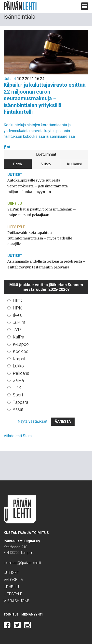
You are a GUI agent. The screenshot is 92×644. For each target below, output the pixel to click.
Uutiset (10, 79)
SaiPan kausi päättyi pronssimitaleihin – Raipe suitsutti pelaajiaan (42, 212)
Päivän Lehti (20, 6)
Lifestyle (16, 227)
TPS (17, 388)
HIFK (18, 301)
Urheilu (15, 204)
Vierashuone (17, 601)
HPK (17, 308)
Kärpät (19, 359)
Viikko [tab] (46, 164)
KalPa (18, 337)
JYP (17, 330)
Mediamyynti (32, 615)
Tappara (20, 402)
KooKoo (21, 351)
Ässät (18, 409)
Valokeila (13, 580)
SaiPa (18, 380)
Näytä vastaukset (33, 421)
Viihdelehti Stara (18, 436)
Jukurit (19, 322)
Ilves (17, 315)
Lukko (18, 366)
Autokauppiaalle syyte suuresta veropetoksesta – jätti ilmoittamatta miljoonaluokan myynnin (38, 186)
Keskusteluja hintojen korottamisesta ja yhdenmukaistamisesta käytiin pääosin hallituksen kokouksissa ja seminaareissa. (40, 131)
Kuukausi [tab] (74, 164)
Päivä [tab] (18, 164)
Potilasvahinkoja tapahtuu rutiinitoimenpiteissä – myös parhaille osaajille (40, 238)
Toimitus (11, 615)
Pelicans (21, 373)
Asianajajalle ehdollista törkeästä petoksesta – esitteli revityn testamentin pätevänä (46, 264)
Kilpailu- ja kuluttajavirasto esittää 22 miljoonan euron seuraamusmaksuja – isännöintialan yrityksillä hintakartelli (45, 98)
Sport (18, 395)
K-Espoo (21, 344)
